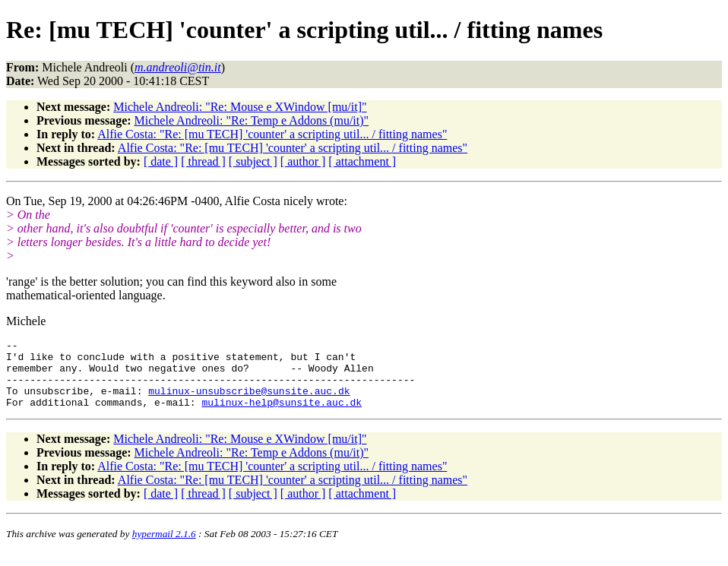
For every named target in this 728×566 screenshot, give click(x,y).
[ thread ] (203, 161)
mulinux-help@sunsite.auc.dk (282, 416)
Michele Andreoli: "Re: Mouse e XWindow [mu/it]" (240, 107)
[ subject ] (253, 161)
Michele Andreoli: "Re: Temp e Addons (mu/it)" (252, 120)
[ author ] (303, 161)
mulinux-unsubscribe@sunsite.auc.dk (249, 402)
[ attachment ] (362, 161)
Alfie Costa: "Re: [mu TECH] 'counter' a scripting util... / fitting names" (272, 134)
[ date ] (161, 161)
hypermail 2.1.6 (164, 547)
